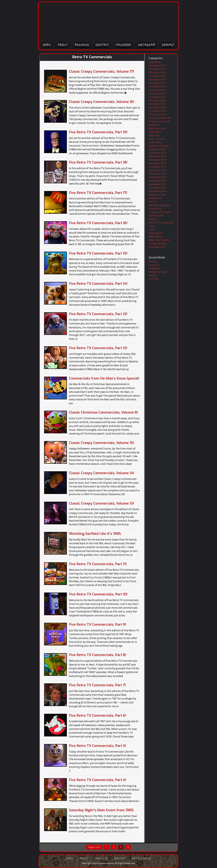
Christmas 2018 (157, 86)
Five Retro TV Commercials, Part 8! (98, 655)
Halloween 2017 (157, 167)
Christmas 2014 (157, 73)
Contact (102, 46)
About (63, 46)
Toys (151, 226)
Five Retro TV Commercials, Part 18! (98, 162)
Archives (82, 46)
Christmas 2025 (157, 111)
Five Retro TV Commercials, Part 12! (98, 348)
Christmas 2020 (157, 93)
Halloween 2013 (157, 153)
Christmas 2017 (157, 83)
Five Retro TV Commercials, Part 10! (98, 594)
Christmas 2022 (157, 100)
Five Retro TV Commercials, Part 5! (98, 746)
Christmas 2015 (157, 76)
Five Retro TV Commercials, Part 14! (98, 284)
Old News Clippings (159, 205)
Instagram (147, 46)
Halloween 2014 (157, 156)
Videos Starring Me (159, 240)
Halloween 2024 (157, 191)
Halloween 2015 (157, 160)
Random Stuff (156, 216)
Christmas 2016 (157, 80)
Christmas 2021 (157, 97)
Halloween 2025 (157, 195)
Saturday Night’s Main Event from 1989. (102, 810)
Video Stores (155, 237)
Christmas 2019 (157, 90)
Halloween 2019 (157, 174)
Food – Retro (156, 142)
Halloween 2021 (157, 181)
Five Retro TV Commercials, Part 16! (98, 223)
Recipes (153, 219)
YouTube (154, 279)
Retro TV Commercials (161, 223)
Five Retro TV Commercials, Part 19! (98, 132)
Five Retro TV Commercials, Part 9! (98, 625)
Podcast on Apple (158, 272)
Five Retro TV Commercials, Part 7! (97, 685)
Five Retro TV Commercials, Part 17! (98, 193)
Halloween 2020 (157, 177)
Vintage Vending (158, 243)
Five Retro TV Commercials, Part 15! (98, 253)
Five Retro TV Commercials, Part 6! (98, 716)
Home (47, 46)
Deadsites (154, 125)
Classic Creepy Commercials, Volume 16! (102, 102)
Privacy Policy (142, 859)
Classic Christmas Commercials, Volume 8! (103, 412)
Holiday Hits (155, 198)
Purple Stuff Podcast (160, 212)
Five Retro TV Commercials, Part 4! (98, 780)
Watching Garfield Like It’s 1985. (95, 534)
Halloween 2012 (157, 149)
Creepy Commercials (160, 118)
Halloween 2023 (157, 188)
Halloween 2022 (157, 184)
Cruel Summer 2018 (159, 121)
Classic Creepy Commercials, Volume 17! (101, 72)
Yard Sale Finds (157, 247)
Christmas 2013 (157, 69)
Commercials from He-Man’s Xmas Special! (104, 378)
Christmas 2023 (157, 104)
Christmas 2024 (157, 107)
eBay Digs (154, 135)
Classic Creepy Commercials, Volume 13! (101, 503)
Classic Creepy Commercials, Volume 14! (102, 473)
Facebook (123, 46)
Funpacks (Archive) (159, 146)
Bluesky (153, 261)
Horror (152, 202)
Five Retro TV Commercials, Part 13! (98, 314)
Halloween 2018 (157, 170)
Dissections (155, 132)
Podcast (168, 46)
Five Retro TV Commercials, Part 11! (98, 564)
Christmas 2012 (157, 66)
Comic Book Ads (157, 114)
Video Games (156, 233)
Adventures (155, 62)
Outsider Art (155, 209)
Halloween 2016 (157, 163)
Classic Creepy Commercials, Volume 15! (102, 443)
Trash (152, 230)
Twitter (153, 275)
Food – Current (157, 139)
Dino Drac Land (157, 128)
